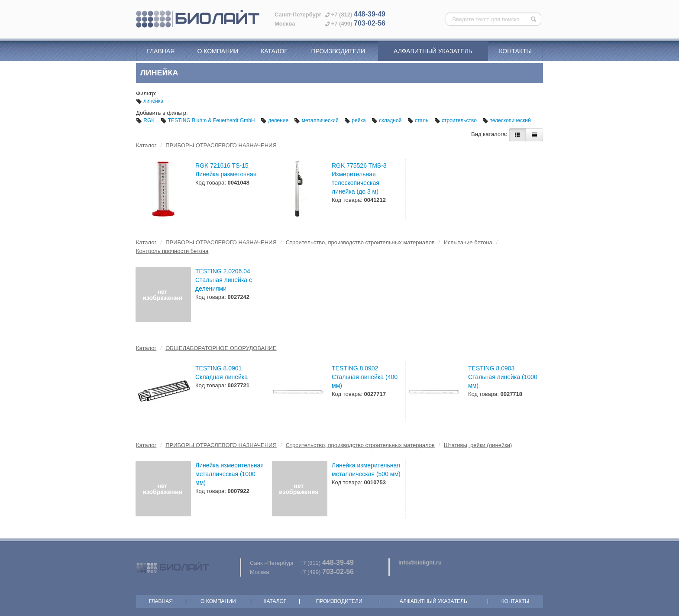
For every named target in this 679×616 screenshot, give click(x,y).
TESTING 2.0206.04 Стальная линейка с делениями (224, 280)
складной (387, 120)
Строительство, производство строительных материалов (360, 242)
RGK (146, 120)
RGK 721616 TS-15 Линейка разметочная (226, 170)
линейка (150, 101)
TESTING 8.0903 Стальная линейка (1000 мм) (503, 377)
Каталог (274, 51)
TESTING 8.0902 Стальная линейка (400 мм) (365, 377)
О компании (218, 51)
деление (275, 120)
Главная (161, 51)
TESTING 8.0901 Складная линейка (221, 373)
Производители (338, 51)
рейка (356, 120)
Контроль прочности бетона (172, 251)
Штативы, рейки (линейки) (478, 445)
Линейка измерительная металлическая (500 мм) (366, 470)
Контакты (515, 51)
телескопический (507, 120)
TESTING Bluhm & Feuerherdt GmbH (209, 120)
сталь (419, 120)
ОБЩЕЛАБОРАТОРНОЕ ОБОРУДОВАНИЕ (221, 348)
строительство (456, 120)
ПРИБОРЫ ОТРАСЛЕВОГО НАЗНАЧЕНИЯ (221, 145)
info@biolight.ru (420, 563)
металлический (317, 120)
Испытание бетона (468, 242)
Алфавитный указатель (433, 51)
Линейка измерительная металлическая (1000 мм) (230, 474)
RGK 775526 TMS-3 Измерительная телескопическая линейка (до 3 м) (359, 178)
